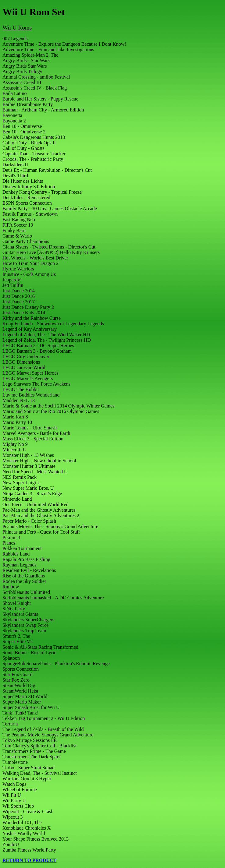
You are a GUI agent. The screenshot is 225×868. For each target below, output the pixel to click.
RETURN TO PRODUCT (29, 860)
